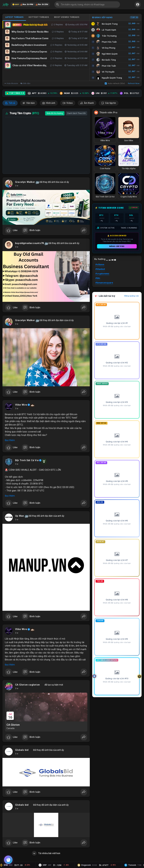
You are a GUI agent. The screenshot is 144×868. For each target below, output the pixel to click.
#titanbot (100, 269)
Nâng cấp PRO (117, 246)
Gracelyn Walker (25, 182)
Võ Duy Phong (109, 48)
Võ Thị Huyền (108, 72)
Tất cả (10, 103)
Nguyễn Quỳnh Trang (112, 78)
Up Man (20, 516)
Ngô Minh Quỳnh (110, 54)
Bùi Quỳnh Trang (110, 24)
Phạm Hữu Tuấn (109, 42)
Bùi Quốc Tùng (109, 60)
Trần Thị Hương (109, 36)
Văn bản (29, 103)
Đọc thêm (10, 440)
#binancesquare (104, 283)
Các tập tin (109, 103)
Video (68, 103)
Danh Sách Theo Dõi (76, 113)
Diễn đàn (25, 83)
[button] (87, 5)
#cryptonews (102, 274)
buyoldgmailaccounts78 (29, 243)
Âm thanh (87, 103)
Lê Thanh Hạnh (109, 30)
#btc (98, 278)
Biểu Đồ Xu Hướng (55, 113)
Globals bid (22, 750)
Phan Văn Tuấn (109, 66)
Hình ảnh (49, 103)
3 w (17, 186)
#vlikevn (100, 265)
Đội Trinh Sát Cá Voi (27, 460)
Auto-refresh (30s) (115, 83)
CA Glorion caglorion (27, 685)
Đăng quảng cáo (132, 296)
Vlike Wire (21, 405)
